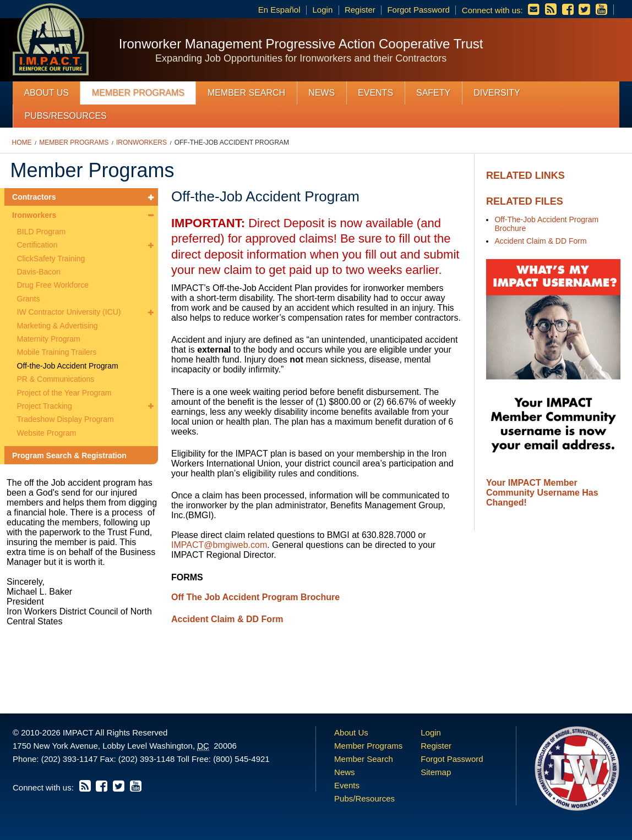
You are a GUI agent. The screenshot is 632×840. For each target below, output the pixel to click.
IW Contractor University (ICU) (69, 312)
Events (375, 93)
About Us (46, 93)
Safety (433, 93)
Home (22, 142)
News (322, 93)
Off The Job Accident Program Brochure (255, 597)
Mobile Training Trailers (57, 352)
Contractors (34, 197)
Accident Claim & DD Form (540, 241)
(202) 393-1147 (70, 759)
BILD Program (42, 232)
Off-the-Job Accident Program (232, 142)
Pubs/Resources (65, 116)
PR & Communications (56, 379)
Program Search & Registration (69, 455)
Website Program (47, 433)
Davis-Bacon (39, 272)
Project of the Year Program (64, 393)
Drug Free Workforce (53, 285)
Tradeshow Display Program (66, 419)
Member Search (246, 93)
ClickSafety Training (51, 259)
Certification (37, 245)
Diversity (497, 93)
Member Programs (138, 93)
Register (360, 10)
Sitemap (436, 772)
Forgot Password (418, 10)
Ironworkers (141, 142)
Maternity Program (49, 339)
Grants (29, 299)
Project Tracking (45, 406)
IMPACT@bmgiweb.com (219, 545)
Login (323, 10)
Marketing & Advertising (58, 326)
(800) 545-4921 (241, 759)
